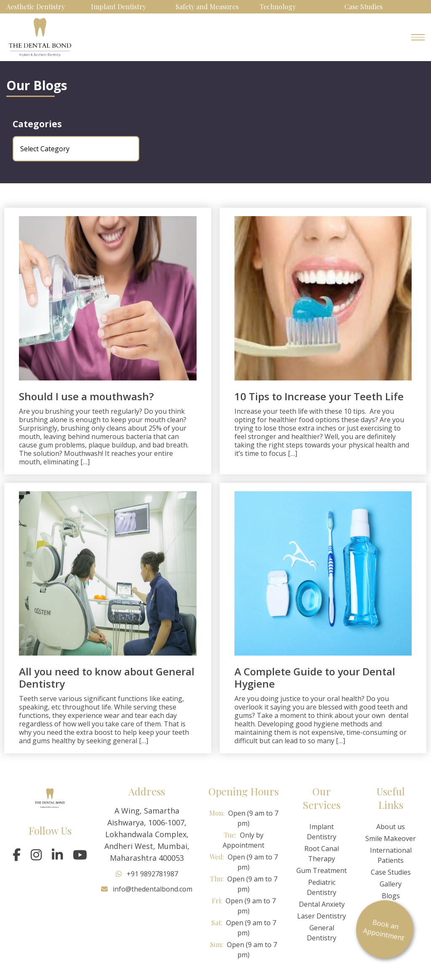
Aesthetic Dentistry (36, 7)
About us (391, 827)
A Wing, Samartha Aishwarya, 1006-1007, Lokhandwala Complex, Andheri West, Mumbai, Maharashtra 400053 (147, 834)
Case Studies (363, 7)
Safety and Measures (207, 7)
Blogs (391, 896)
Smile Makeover (391, 838)
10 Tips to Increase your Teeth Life (319, 396)
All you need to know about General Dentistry (107, 677)
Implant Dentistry (118, 7)
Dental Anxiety (322, 904)
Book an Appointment (393, 930)
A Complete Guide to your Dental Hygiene (315, 677)
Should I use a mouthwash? (86, 396)
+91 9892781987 (147, 874)
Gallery (391, 884)
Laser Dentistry (322, 916)
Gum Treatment (322, 870)
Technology (278, 7)
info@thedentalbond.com (147, 889)
